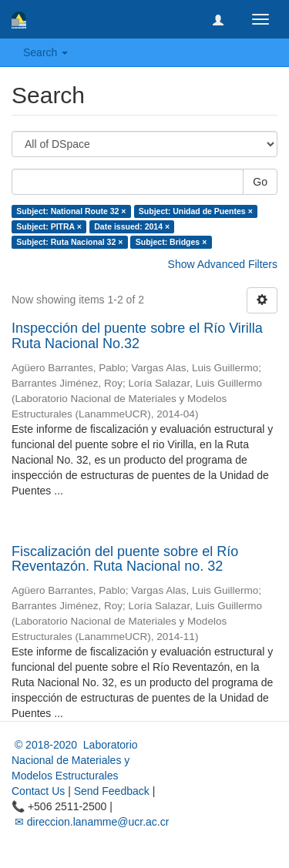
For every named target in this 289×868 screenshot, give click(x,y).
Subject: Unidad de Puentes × (196, 211)
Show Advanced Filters (223, 264)
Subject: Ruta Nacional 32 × (69, 242)
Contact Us (38, 791)
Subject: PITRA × (49, 226)
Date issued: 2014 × (132, 226)
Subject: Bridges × (171, 242)
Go (260, 182)
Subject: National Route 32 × (71, 211)
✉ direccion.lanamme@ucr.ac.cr (90, 822)
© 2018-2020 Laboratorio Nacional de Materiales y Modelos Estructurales (75, 760)
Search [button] (45, 52)
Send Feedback (112, 791)
